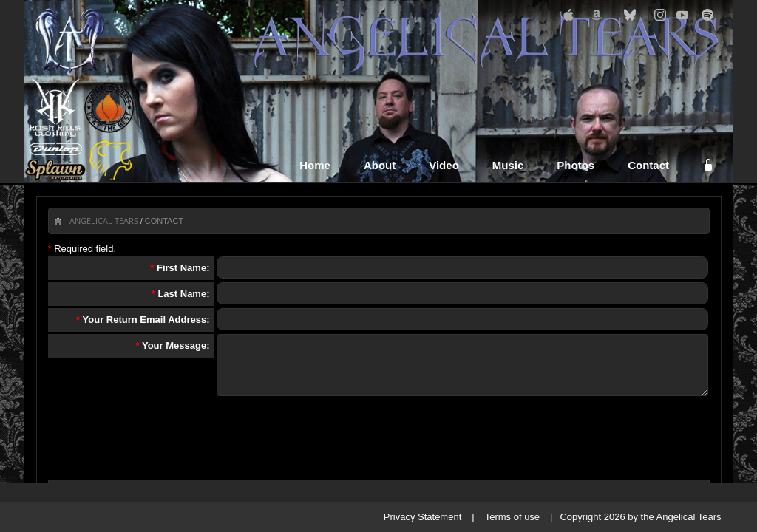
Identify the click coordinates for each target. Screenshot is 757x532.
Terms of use (512, 517)
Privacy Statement (423, 517)
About (380, 165)
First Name (181, 268)
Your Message (174, 345)
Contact (648, 165)
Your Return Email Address (145, 320)
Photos (576, 165)
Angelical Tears (104, 221)
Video (444, 165)
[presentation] (379, 436)
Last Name (182, 294)
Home (315, 165)
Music (508, 165)
